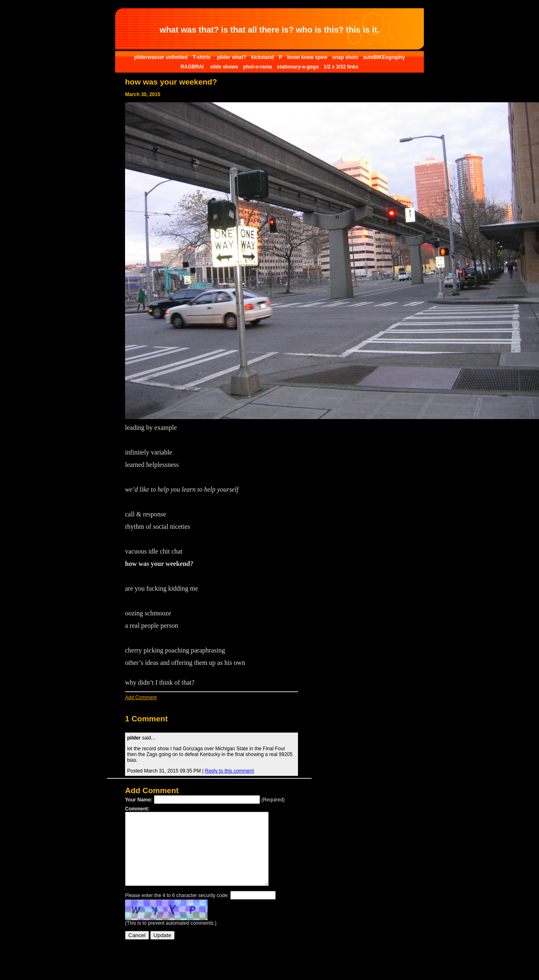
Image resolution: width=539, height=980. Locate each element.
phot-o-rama (258, 67)
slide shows (224, 67)
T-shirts (202, 57)
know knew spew (307, 57)
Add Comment (141, 697)
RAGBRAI (193, 67)
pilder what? (232, 57)
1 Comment (146, 719)
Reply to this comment (230, 771)
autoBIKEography (384, 57)
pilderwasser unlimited (161, 57)
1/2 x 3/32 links (341, 67)
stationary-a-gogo (298, 67)
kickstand (262, 57)
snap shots (346, 57)
